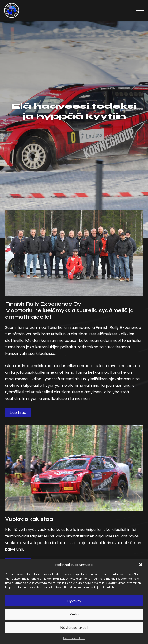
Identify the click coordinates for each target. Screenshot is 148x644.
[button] (141, 565)
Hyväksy (74, 601)
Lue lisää (18, 412)
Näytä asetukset (74, 628)
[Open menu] (140, 10)
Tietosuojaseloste (74, 638)
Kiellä (74, 614)
